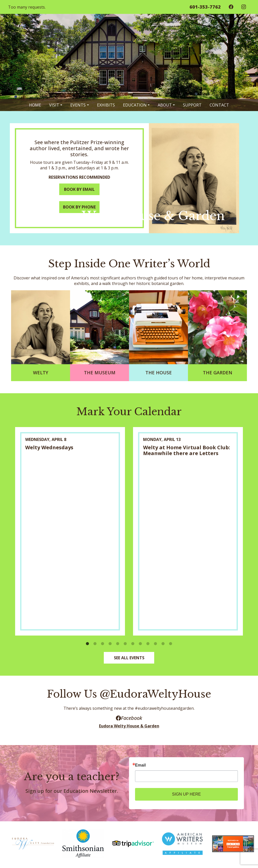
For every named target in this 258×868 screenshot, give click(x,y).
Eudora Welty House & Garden (129, 726)
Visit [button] (54, 105)
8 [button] (140, 644)
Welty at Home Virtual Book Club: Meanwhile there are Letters (187, 450)
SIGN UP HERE (186, 794)
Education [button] (135, 105)
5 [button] (118, 644)
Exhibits (106, 105)
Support (192, 105)
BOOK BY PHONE (79, 207)
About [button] (165, 105)
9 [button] (148, 644)
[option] (70, 531)
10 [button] (155, 644)
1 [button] (87, 644)
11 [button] (163, 644)
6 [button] (125, 644)
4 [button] (110, 644)
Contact (219, 105)
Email (140, 765)
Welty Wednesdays (49, 447)
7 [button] (133, 644)
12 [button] (171, 644)
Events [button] (78, 105)
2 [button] (95, 644)
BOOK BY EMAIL (79, 189)
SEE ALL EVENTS (129, 658)
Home (35, 105)
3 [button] (103, 644)
